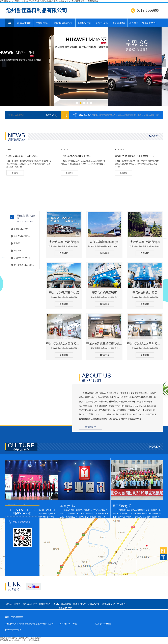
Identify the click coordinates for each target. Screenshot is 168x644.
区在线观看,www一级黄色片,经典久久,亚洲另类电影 (20, 640)
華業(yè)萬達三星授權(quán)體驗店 (104, 344)
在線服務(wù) (84, 23)
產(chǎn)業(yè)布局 (63, 23)
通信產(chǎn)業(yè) (22, 229)
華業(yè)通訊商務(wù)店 (64, 293)
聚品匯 (17, 243)
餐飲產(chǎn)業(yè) (22, 236)
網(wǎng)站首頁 (13, 604)
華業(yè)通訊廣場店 (104, 293)
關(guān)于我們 (24, 23)
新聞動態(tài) (42, 23)
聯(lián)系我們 (149, 23)
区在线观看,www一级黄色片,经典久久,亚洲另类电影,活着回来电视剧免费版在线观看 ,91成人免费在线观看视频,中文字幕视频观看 (49, 1)
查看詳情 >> (90, 427)
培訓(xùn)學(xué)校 (22, 258)
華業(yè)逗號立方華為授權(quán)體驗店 (145, 344)
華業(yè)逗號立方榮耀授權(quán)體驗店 (64, 344)
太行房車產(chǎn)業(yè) (24, 265)
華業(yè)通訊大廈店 (145, 293)
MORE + (155, 136)
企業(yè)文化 (102, 23)
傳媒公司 (18, 251)
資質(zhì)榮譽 (119, 23)
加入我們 (134, 23)
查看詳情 (64, 253)
